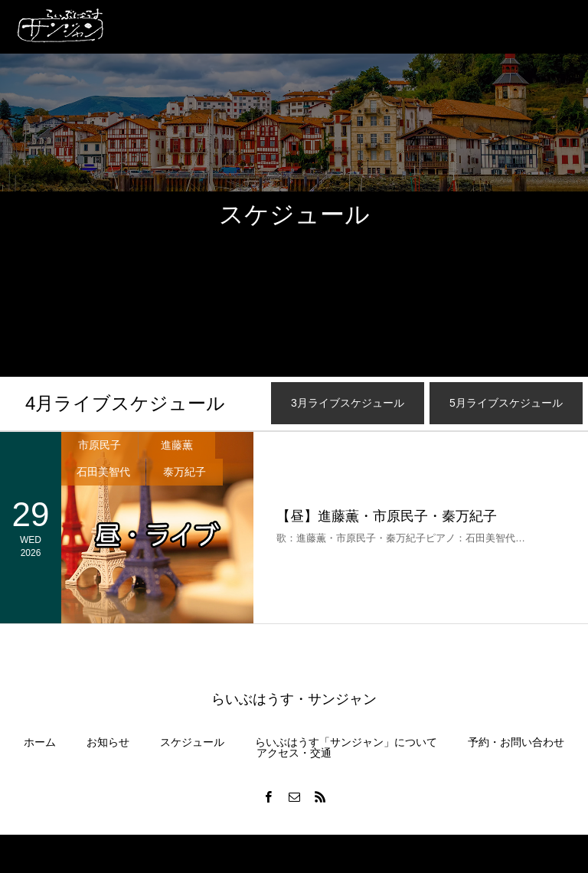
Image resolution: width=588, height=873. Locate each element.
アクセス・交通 (294, 753)
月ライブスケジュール (125, 403)
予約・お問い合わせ (516, 742)
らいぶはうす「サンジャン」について (346, 742)
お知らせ (108, 742)
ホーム (40, 742)
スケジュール (192, 742)
